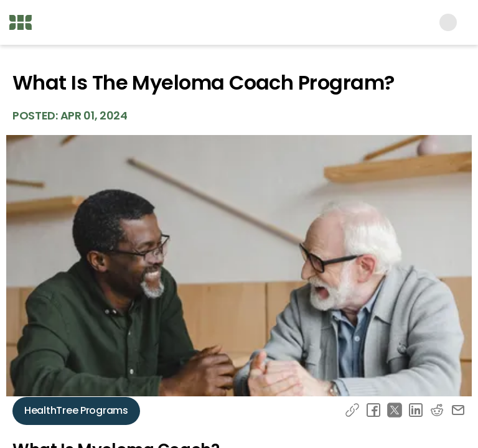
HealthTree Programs (76, 410)
